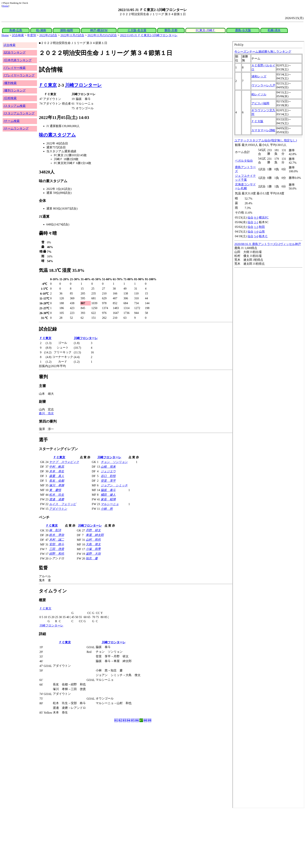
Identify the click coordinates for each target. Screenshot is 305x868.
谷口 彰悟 (108, 476)
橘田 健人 (108, 495)
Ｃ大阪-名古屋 (137, 30)
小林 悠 (107, 509)
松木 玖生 (57, 495)
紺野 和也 (57, 554)
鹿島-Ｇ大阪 (243, 30)
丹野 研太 (93, 530)
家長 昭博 (108, 499)
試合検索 (18, 35)
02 (120, 720)
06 (137, 720)
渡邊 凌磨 (57, 499)
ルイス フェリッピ (63, 504)
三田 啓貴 (57, 549)
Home (5, 6)
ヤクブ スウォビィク (64, 462)
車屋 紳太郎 (95, 535)
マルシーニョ (110, 504)
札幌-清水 (274, 30)
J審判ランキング (15, 90)
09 (150, 720)
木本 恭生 (57, 471)
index (268, 425)
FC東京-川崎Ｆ (205, 30)
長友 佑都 (57, 481)
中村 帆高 (57, 467)
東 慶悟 (55, 490)
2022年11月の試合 (72, 35)
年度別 (32, 35)
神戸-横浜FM (99, 30)
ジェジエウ (108, 471)
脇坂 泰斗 (108, 490)
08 (145, 720)
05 (133, 720)
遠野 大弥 (93, 554)
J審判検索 (10, 83)
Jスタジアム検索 (15, 106)
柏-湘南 (41, 30)
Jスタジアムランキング (19, 113)
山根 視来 (108, 467)
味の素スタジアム (57, 135)
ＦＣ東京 (48, 85)
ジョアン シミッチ (114, 485)
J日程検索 (10, 98)
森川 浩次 (46, 413)
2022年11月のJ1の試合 (102, 35)
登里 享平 (108, 481)
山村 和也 (93, 540)
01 (116, 720)
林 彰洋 (55, 530)
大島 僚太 (93, 544)
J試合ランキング (15, 52)
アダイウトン (58, 509)
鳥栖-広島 (16, 30)
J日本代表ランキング (18, 60)
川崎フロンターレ (83, 85)
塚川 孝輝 (57, 485)
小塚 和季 (93, 549)
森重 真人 (57, 476)
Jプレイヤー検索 (15, 68)
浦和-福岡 (66, 30)
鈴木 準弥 (57, 535)
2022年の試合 (48, 35)
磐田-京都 (171, 30)
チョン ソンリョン (114, 462)
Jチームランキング (16, 128)
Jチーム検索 (12, 121)
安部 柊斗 (57, 544)
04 (129, 720)
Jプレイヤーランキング (19, 75)
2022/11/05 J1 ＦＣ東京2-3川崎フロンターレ (149, 35)
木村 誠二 (57, 540)
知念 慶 (92, 558)
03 (124, 720)
